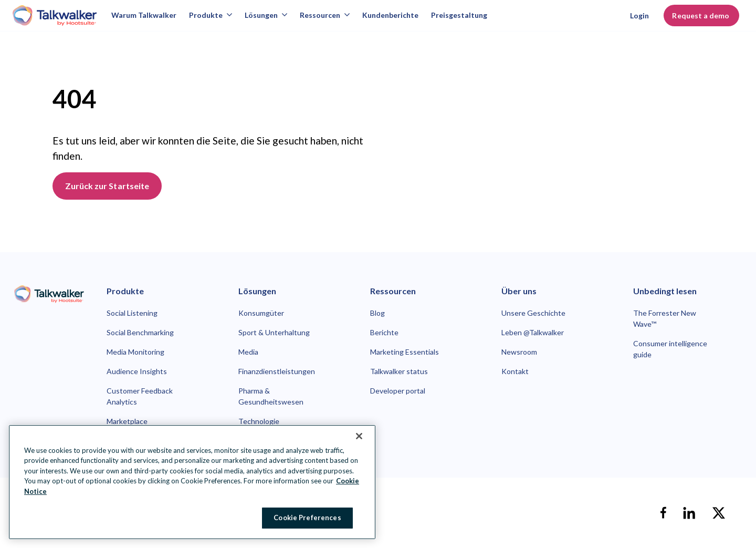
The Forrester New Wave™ (665, 318)
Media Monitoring (135, 352)
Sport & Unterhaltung (274, 332)
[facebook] (663, 513)
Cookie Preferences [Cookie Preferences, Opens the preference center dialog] (307, 518)
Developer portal (398, 391)
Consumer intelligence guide (670, 349)
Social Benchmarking (140, 332)
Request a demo (701, 15)
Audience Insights (137, 371)
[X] (719, 513)
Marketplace (127, 421)
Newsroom (519, 352)
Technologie (259, 421)
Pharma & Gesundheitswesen (271, 396)
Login (639, 15)
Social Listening (132, 313)
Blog (377, 313)
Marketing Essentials (405, 352)
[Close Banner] (359, 436)
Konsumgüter (261, 313)
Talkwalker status (399, 371)
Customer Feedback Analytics (140, 396)
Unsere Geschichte (533, 313)
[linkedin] (689, 513)
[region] (192, 482)
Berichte (384, 332)
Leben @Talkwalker (533, 332)
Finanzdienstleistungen (277, 371)
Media (248, 352)
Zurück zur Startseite (107, 186)
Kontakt (515, 371)
